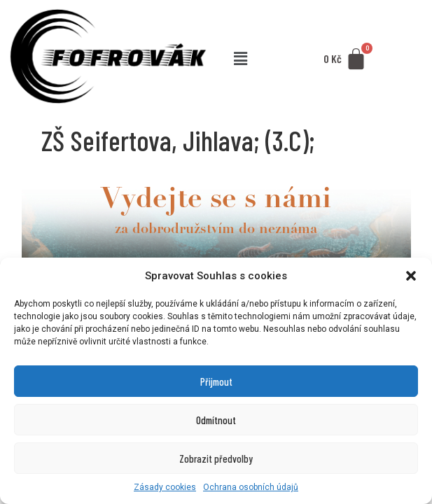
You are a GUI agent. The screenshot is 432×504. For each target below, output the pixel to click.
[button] (411, 276)
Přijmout (216, 381)
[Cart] (346, 59)
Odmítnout (216, 420)
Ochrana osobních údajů (251, 487)
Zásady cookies (165, 487)
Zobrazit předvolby (216, 458)
